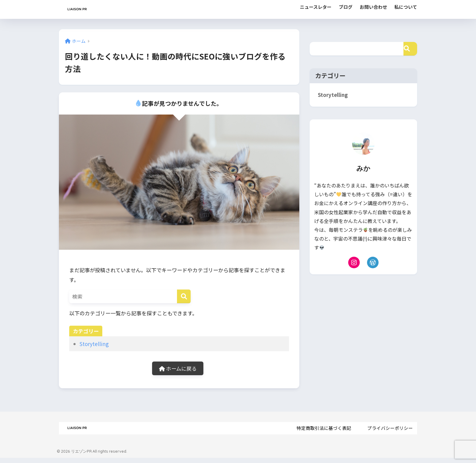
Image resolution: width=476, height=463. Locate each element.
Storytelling (94, 344)
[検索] (184, 296)
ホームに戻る (178, 368)
